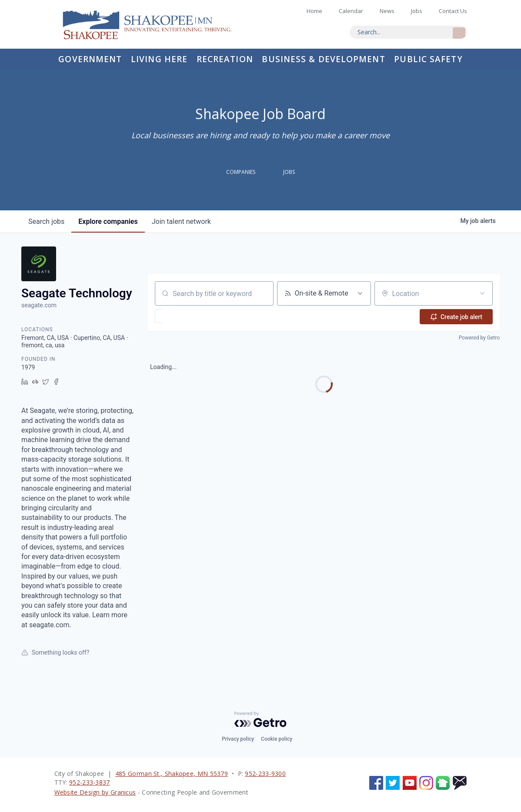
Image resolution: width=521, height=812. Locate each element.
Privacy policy (238, 739)
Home (154, 24)
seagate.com (39, 305)
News (387, 11)
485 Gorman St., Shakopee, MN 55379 (172, 774)
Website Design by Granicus (95, 792)
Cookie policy (277, 739)
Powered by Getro (479, 337)
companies (108, 221)
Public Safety (428, 59)
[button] (184, 316)
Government (90, 59)
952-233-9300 (265, 774)
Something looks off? (55, 652)
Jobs (417, 11)
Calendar (351, 11)
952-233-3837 (90, 782)
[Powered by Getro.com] (260, 719)
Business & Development (323, 59)
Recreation (225, 59)
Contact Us (453, 11)
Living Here (159, 59)
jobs (46, 221)
